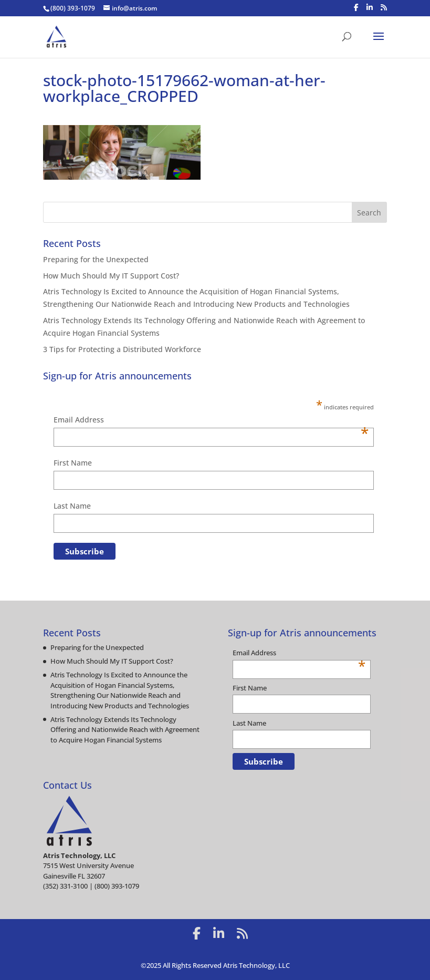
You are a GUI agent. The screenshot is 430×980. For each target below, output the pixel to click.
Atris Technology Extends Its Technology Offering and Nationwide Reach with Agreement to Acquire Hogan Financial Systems (125, 730)
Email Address (211, 420)
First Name (73, 463)
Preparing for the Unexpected (96, 259)
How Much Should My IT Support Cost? (111, 276)
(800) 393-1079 (73, 8)
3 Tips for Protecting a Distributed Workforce (122, 349)
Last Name (72, 506)
